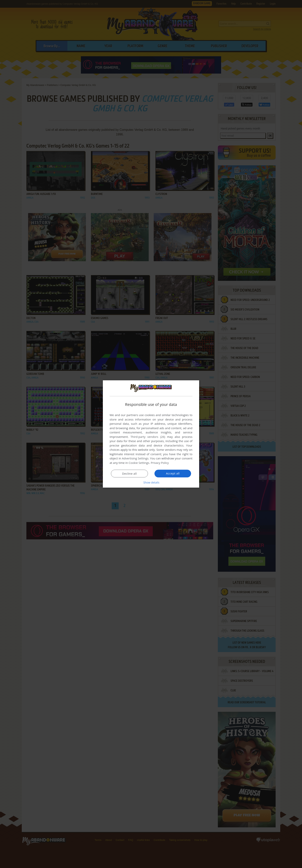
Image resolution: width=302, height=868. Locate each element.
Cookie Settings (139, 463)
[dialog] (151, 434)
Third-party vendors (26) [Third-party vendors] (148, 437)
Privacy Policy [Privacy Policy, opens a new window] (160, 463)
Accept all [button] (173, 473)
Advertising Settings (135, 458)
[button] (151, 483)
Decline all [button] (129, 474)
